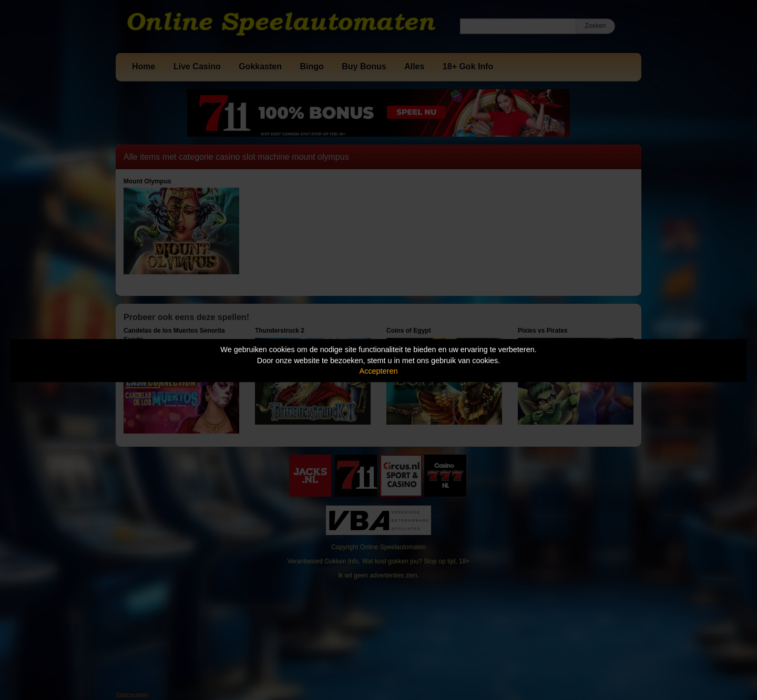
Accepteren (379, 371)
